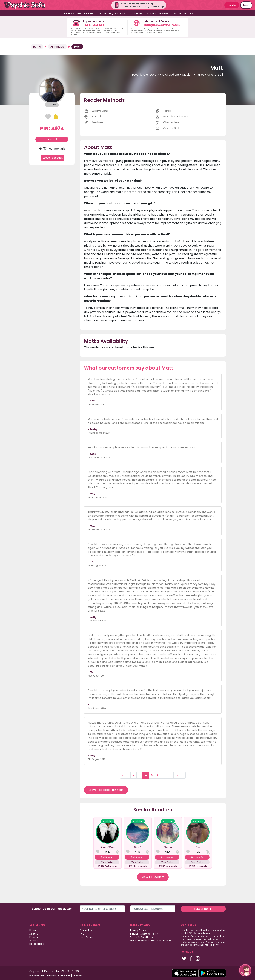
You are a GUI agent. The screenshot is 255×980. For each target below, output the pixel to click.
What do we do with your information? (152, 941)
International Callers (59, 976)
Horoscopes (37, 944)
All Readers (57, 47)
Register (232, 5)
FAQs (83, 934)
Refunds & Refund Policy (144, 934)
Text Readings (85, 13)
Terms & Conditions (141, 937)
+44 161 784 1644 (94, 25)
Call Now (52, 139)
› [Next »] (183, 775)
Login (246, 5)
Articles (151, 13)
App (98, 13)
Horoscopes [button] (135, 13)
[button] (245, 970)
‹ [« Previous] (123, 775)
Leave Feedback (53, 158)
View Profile (107, 862)
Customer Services (182, 13)
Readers (34, 937)
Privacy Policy (138, 930)
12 (177, 775)
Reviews (163, 13)
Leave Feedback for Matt (106, 790)
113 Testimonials (52, 149)
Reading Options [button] (113, 13)
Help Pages (86, 937)
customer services (190, 942)
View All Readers (153, 877)
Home (37, 47)
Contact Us (86, 930)
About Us (35, 934)
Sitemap (78, 976)
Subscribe (203, 909)
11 (170, 775)
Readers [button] (67, 13)
